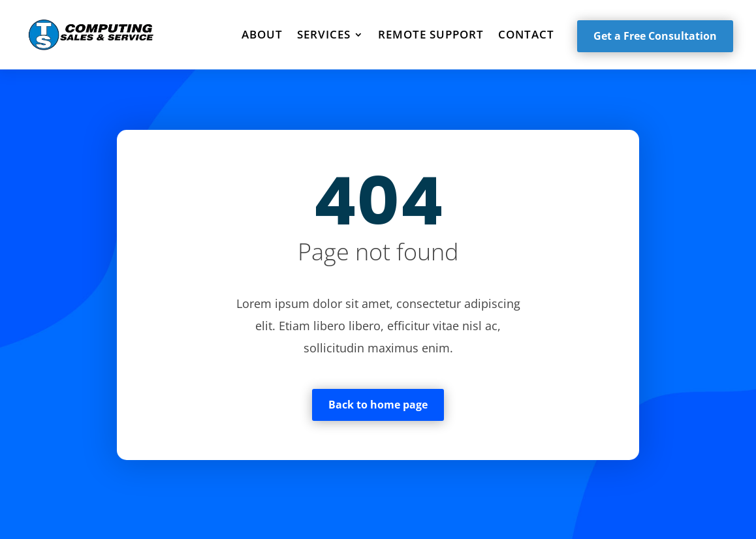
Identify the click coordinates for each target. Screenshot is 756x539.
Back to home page (378, 405)
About (262, 34)
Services (324, 34)
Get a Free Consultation (655, 36)
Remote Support (431, 34)
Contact (526, 34)
